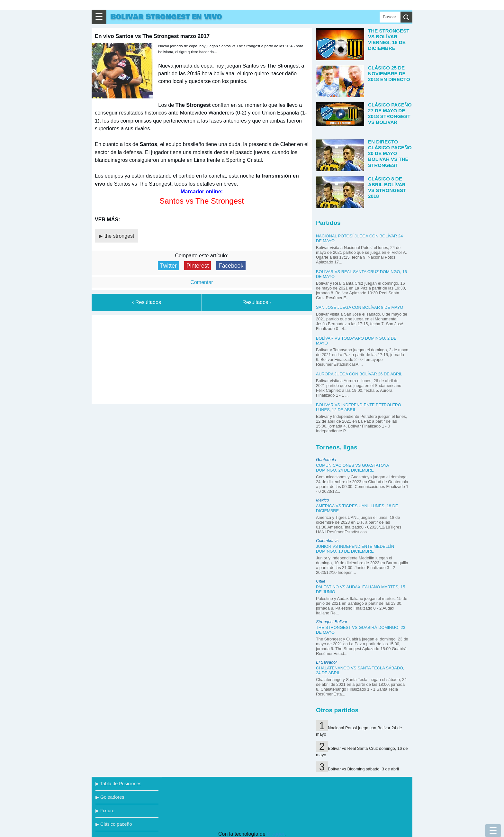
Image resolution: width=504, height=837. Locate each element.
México (323, 500)
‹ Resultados (147, 302)
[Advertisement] (202, 358)
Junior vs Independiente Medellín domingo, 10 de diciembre (355, 549)
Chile (321, 581)
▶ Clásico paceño (114, 824)
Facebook (231, 266)
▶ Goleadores (110, 797)
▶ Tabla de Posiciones (118, 784)
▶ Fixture (105, 811)
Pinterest (198, 266)
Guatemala (326, 460)
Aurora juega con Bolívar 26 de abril (359, 374)
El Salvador (326, 662)
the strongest (119, 236)
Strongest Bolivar (332, 622)
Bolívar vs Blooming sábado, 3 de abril (363, 769)
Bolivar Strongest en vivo (166, 17)
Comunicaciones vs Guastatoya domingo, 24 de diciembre (352, 468)
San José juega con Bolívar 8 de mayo (360, 307)
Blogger (275, 834)
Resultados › (257, 302)
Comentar (202, 282)
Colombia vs (327, 541)
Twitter (168, 266)
